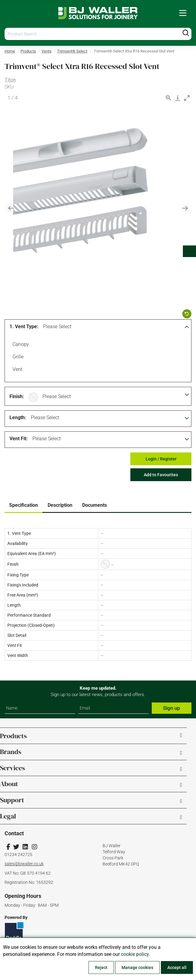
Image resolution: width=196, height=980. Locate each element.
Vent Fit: (19, 439)
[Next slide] (185, 208)
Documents (94, 505)
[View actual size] (169, 98)
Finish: (17, 396)
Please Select (57, 327)
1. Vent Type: (24, 327)
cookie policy (135, 954)
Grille (17, 358)
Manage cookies (137, 967)
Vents (47, 51)
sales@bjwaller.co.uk (24, 864)
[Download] (178, 98)
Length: (18, 417)
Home (10, 51)
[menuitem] (183, 13)
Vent (16, 370)
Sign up (172, 708)
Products (28, 51)
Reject (101, 967)
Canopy (20, 345)
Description (60, 505)
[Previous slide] (11, 208)
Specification (24, 505)
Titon (10, 80)
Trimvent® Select (72, 51)
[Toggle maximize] (187, 98)
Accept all (177, 967)
